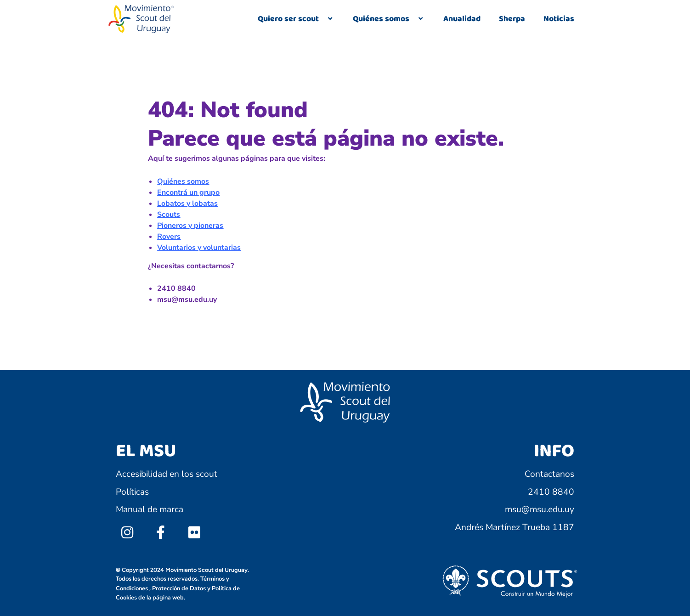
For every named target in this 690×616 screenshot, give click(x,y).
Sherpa (512, 19)
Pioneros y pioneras (190, 226)
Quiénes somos (389, 19)
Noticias (559, 19)
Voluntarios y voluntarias (199, 248)
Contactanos (549, 474)
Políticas (132, 492)
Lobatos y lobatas (187, 203)
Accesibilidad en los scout (167, 474)
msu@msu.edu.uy (540, 509)
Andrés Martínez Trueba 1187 (515, 527)
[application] (322, 19)
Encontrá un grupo (188, 192)
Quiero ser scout (296, 19)
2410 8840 (551, 492)
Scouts (169, 215)
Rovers (169, 237)
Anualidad (462, 19)
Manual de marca (150, 509)
